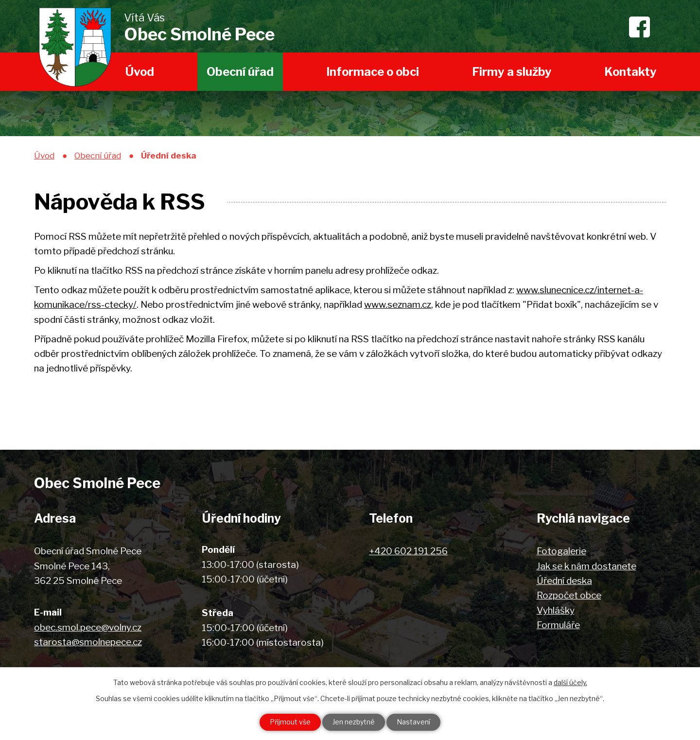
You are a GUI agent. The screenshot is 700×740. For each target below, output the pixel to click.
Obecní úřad (240, 72)
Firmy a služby (512, 72)
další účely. (570, 682)
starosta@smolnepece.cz (88, 642)
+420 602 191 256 (408, 551)
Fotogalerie (561, 551)
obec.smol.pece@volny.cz (88, 627)
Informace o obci (373, 72)
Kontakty (630, 72)
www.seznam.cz (398, 305)
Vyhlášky (556, 610)
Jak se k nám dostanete (586, 566)
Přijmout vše (290, 722)
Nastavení (413, 722)
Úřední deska (564, 581)
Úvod (140, 72)
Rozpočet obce (569, 595)
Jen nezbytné (354, 722)
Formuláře (558, 625)
